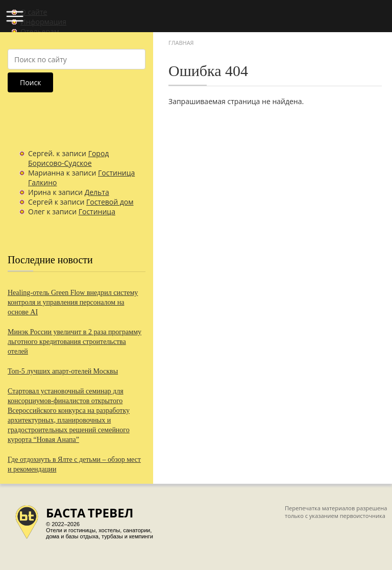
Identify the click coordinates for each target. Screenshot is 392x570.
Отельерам (40, 31)
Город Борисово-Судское (68, 158)
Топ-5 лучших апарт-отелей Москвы (63, 371)
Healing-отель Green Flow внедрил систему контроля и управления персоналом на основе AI (73, 302)
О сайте (34, 12)
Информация (43, 22)
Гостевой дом (110, 202)
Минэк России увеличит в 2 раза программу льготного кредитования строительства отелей (75, 342)
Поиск (30, 82)
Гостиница (97, 212)
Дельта (97, 192)
